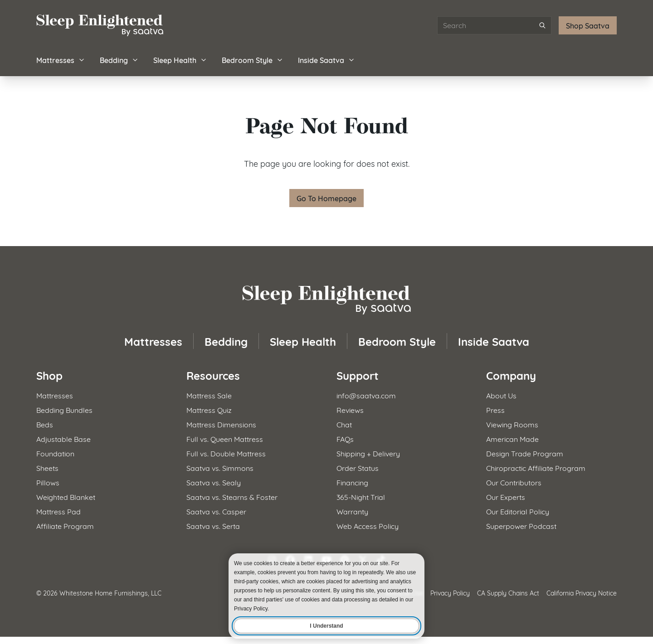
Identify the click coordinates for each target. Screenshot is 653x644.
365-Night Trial (361, 496)
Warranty (352, 511)
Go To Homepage (326, 198)
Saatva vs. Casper (216, 511)
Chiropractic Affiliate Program (536, 467)
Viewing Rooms (512, 424)
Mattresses (61, 60)
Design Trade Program (525, 453)
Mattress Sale (209, 395)
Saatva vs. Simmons (220, 467)
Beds (45, 424)
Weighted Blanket (66, 496)
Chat (344, 424)
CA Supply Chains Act (508, 593)
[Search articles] (494, 25)
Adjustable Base (63, 438)
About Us (501, 395)
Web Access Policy (368, 525)
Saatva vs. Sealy (214, 482)
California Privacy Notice (582, 593)
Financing (352, 482)
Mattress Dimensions (221, 424)
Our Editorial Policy (518, 511)
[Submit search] (542, 25)
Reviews (350, 409)
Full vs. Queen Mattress (225, 438)
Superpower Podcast (521, 525)
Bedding (119, 60)
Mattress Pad (58, 511)
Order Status (358, 467)
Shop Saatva (588, 25)
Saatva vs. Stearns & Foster (232, 496)
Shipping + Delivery (368, 453)
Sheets (47, 467)
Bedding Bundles (64, 409)
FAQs (345, 438)
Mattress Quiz (209, 409)
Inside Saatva (326, 60)
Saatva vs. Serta (213, 525)
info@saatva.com (366, 395)
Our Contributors (514, 482)
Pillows (48, 482)
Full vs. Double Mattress (226, 453)
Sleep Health (180, 60)
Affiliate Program (65, 525)
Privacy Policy (450, 593)
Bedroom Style (253, 60)
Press (495, 409)
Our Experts (506, 496)
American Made (512, 438)
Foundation (55, 453)
